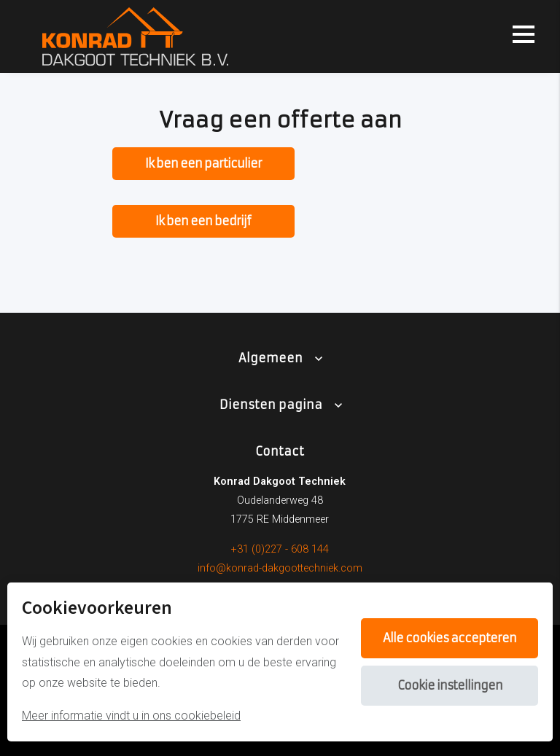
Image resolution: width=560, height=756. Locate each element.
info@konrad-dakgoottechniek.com (280, 568)
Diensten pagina (271, 405)
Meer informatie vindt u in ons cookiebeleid (131, 716)
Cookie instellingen (450, 685)
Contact (280, 451)
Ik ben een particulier (203, 163)
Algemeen (271, 358)
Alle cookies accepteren (450, 638)
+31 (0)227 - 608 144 (280, 549)
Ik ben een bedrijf (203, 221)
